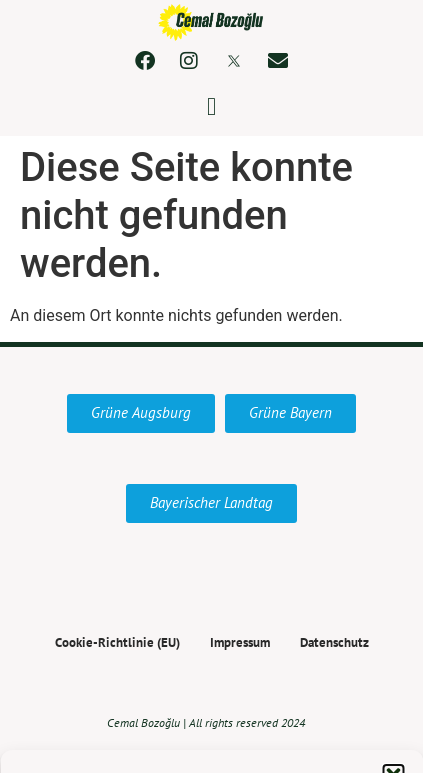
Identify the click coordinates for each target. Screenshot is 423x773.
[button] (212, 107)
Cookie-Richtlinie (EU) (117, 643)
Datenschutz (334, 643)
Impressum (240, 643)
